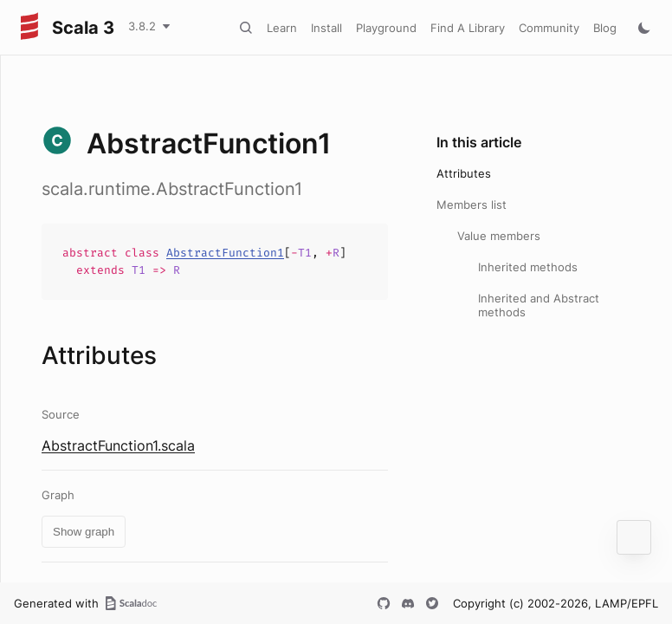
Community (549, 28)
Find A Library (468, 28)
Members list (472, 205)
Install (326, 28)
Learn (282, 28)
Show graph (84, 532)
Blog (605, 28)
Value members (499, 236)
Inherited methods (528, 267)
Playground (386, 28)
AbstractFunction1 (225, 253)
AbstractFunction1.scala (118, 445)
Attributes (464, 173)
